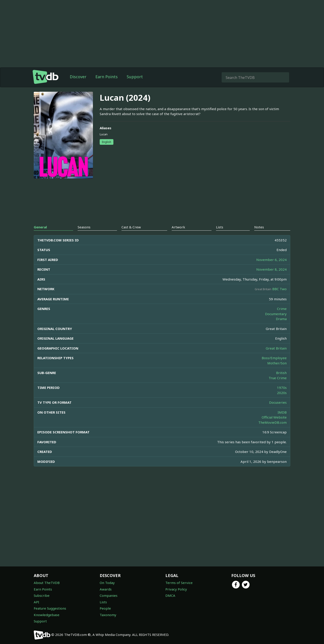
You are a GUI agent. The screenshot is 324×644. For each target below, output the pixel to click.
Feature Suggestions (50, 608)
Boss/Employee (274, 358)
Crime (282, 309)
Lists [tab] (220, 227)
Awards (106, 589)
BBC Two (279, 289)
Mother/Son (277, 363)
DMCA (170, 595)
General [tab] (40, 227)
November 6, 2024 (271, 260)
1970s (282, 388)
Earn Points (107, 77)
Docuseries (278, 402)
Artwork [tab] (178, 227)
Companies (109, 595)
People (105, 608)
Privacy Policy (176, 589)
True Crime (278, 378)
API (36, 602)
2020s (282, 393)
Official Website (274, 417)
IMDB (282, 412)
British (281, 373)
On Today (107, 583)
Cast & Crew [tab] (131, 227)
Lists (103, 602)
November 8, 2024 (271, 269)
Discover (78, 77)
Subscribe (42, 595)
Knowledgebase (47, 615)
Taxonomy (108, 615)
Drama (281, 319)
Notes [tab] (259, 227)
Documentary (276, 314)
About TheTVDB (47, 583)
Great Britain (276, 348)
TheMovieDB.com (272, 422)
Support (135, 77)
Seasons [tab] (84, 227)
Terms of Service (179, 583)
